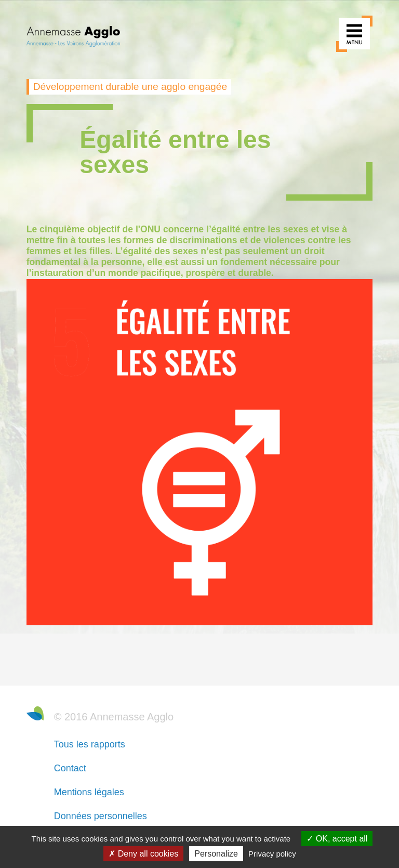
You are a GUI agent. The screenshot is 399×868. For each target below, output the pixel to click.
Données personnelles (101, 816)
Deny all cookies (143, 854)
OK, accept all (337, 839)
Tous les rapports (90, 744)
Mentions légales (89, 792)
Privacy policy (272, 854)
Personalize (216, 854)
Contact (70, 768)
